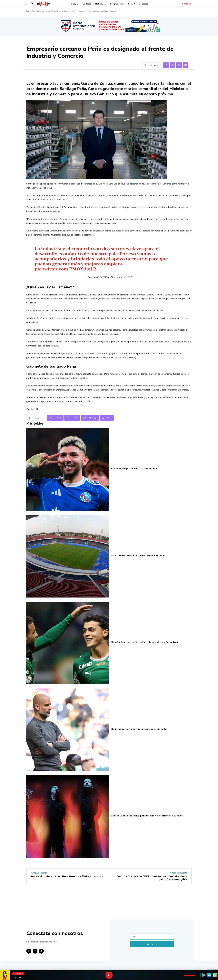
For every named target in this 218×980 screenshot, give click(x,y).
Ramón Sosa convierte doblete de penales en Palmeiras (145, 642)
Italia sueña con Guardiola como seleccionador (140, 729)
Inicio (28, 11)
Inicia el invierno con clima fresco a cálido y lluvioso (67, 876)
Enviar (152, 944)
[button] (32, 4)
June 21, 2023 (126, 277)
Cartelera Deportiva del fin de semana (134, 469)
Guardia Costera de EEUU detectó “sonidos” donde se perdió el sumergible (152, 878)
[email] (152, 937)
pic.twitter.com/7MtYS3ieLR (65, 269)
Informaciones (38, 11)
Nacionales (50, 11)
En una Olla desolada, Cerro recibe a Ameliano (139, 555)
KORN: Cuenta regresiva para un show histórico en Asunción (147, 816)
